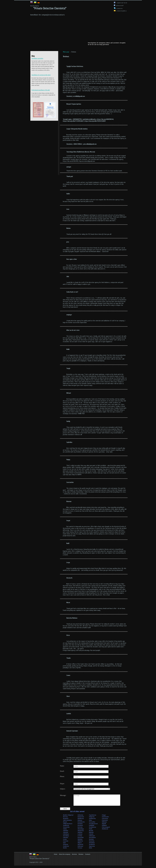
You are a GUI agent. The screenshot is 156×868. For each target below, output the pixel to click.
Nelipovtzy (92, 819)
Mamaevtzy (81, 833)
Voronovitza (66, 829)
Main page (66, 52)
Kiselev (65, 850)
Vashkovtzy (66, 827)
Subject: (63, 789)
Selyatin (91, 836)
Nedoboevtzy (92, 821)
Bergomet (66, 821)
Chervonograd (106, 829)
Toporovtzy (92, 848)
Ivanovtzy (66, 843)
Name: (62, 766)
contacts (62, 15)
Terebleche (92, 846)
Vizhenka (66, 834)
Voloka (65, 831)
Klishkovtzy (81, 821)
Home (56, 856)
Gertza (65, 841)
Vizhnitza (66, 833)
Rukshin (91, 834)
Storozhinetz (92, 840)
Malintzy (80, 834)
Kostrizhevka (81, 824)
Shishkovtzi (105, 831)
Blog (33, 56)
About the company (41, 15)
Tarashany (92, 845)
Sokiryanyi (92, 838)
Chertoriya (105, 822)
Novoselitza (92, 824)
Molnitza (80, 841)
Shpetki (104, 826)
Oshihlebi (92, 827)
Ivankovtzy (66, 848)
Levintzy (80, 838)
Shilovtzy (104, 824)
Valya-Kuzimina (67, 822)
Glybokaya (66, 836)
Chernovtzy (105, 821)
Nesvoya (80, 850)
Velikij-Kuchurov (68, 826)
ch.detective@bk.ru (120, 11)
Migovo (80, 845)
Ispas (64, 845)
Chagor (104, 817)
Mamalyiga (81, 831)
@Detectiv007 (119, 6)
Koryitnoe (80, 827)
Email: (62, 771)
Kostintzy (80, 826)
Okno (90, 822)
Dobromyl (80, 848)
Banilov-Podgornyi (68, 817)
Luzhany (80, 836)
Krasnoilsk (81, 840)
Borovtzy (65, 819)
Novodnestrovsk (93, 826)
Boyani (65, 824)
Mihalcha (80, 843)
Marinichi (80, 846)
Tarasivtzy (92, 843)
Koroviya (80, 829)
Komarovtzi (81, 819)
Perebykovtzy (92, 829)
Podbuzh (104, 827)
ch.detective (118, 8)
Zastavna (66, 846)
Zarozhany (66, 838)
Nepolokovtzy (93, 817)
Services (50, 15)
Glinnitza (66, 840)
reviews (56, 15)
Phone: (62, 776)
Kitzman (80, 822)
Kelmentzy (80, 817)
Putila (91, 831)
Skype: (62, 784)
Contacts (88, 856)
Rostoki (91, 833)
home (32, 15)
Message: (63, 795)
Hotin (90, 850)
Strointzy (91, 841)
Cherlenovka (105, 819)
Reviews (81, 856)
